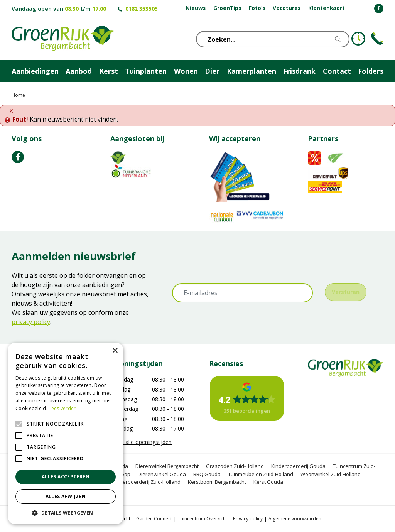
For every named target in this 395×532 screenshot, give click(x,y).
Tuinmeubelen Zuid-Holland (261, 474)
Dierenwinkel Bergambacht (167, 466)
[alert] (66, 433)
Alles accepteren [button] (66, 477)
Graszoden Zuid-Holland (235, 466)
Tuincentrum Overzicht (203, 519)
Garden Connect (154, 519)
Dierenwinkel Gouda (162, 474)
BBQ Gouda (207, 474)
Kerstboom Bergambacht (217, 482)
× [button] (115, 351)
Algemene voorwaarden (295, 519)
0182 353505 (142, 9)
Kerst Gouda (268, 482)
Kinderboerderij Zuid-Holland (146, 482)
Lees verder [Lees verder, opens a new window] (62, 408)
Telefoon (377, 39)
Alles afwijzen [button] (66, 496)
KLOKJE (358, 39)
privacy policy (31, 322)
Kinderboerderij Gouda (298, 466)
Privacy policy (248, 519)
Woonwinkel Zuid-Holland (331, 474)
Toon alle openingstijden (141, 442)
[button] (66, 513)
